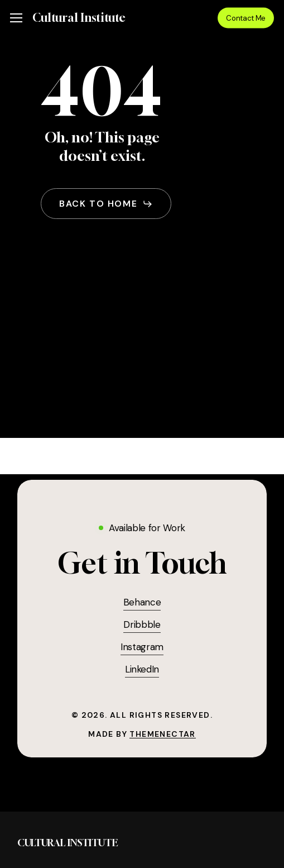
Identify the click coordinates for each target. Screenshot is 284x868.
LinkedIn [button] (142, 669)
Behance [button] (142, 602)
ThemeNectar (162, 734)
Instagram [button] (142, 647)
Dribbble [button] (142, 624)
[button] (16, 18)
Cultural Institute (79, 18)
